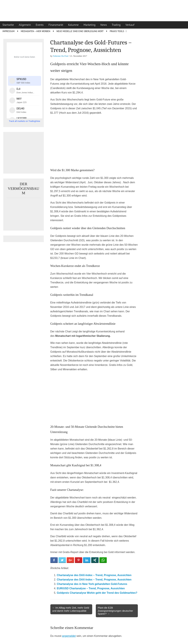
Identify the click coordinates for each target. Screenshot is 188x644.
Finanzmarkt (56, 25)
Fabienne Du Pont (61, 56)
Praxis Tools (117, 31)
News (104, 25)
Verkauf (130, 25)
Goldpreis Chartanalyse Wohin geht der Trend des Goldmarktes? (97, 593)
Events (40, 25)
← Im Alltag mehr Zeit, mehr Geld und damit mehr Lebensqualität (71, 609)
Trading (116, 25)
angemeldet (69, 636)
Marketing (90, 25)
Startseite (8, 25)
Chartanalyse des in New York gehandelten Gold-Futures (92, 584)
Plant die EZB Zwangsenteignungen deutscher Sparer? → (115, 611)
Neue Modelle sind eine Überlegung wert (80, 31)
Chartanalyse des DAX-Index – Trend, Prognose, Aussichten (94, 575)
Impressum (9, 31)
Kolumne (73, 25)
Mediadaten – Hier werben (36, 31)
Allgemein (25, 25)
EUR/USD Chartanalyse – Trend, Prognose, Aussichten (91, 588)
